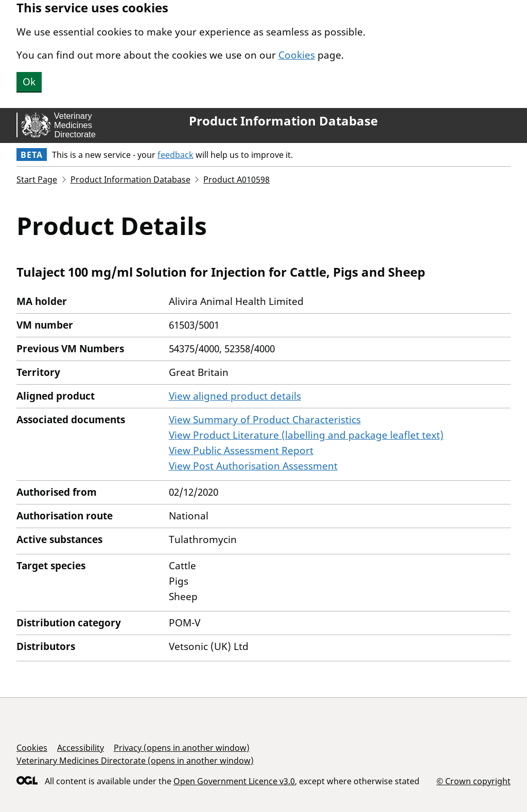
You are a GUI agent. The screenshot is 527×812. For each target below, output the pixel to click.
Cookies (297, 55)
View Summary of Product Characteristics (265, 420)
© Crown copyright (473, 781)
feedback (175, 155)
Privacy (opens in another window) (182, 748)
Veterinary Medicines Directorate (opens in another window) (135, 761)
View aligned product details (235, 396)
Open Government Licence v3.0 (234, 781)
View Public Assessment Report (241, 450)
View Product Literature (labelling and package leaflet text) (306, 435)
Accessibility (81, 748)
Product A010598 (236, 179)
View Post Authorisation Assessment (253, 466)
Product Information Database (283, 121)
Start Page (37, 179)
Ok (29, 82)
